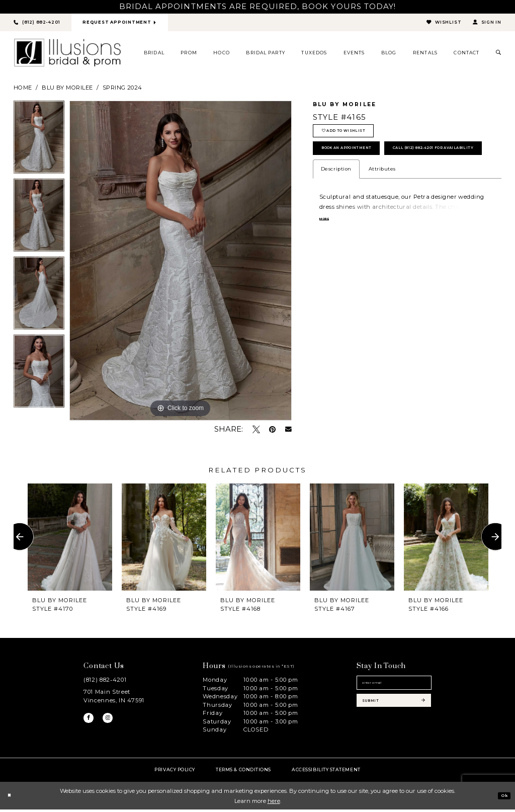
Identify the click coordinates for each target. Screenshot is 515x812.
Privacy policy (175, 772)
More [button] (327, 259)
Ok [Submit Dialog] (502, 797)
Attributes (382, 209)
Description (336, 209)
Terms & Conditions (243, 772)
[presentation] (70, 539)
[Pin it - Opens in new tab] (272, 431)
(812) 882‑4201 (105, 682)
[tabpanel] (39, 142)
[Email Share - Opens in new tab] (288, 432)
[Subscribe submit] (394, 713)
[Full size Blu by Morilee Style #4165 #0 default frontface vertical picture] (181, 263)
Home (23, 90)
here (274, 803)
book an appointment (361, 161)
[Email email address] (394, 688)
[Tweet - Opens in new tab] (256, 431)
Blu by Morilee (67, 90)
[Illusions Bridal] (67, 55)
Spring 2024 (122, 90)
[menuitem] (154, 55)
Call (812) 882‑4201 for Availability (381, 185)
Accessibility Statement (326, 772)
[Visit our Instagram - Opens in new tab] (114, 722)
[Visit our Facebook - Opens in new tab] (91, 722)
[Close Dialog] (11, 798)
